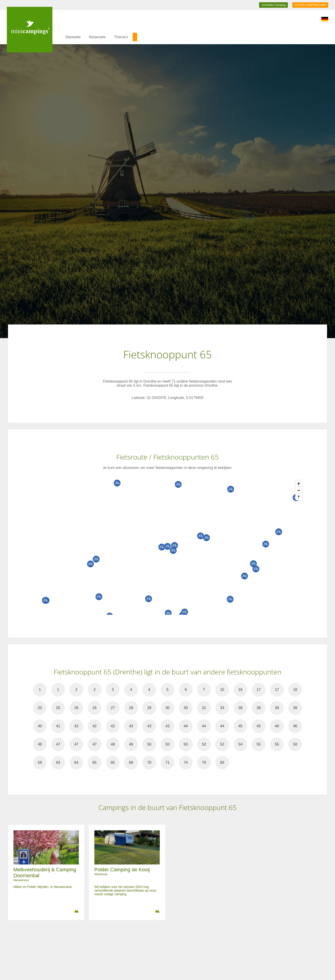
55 (259, 744)
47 (58, 744)
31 (204, 708)
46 (277, 726)
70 (149, 763)
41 (58, 726)
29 (149, 708)
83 (222, 763)
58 (295, 744)
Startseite (73, 37)
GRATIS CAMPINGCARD (310, 5)
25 (58, 708)
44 (186, 726)
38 (240, 708)
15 (222, 690)
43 (131, 726)
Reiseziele (97, 37)
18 (295, 690)
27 (113, 708)
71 (167, 763)
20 (40, 708)
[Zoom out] (299, 490)
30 (167, 708)
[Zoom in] (299, 484)
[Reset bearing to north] (299, 497)
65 (95, 763)
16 (240, 690)
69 (131, 763)
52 (204, 744)
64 (76, 763)
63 (58, 763)
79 (204, 763)
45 (240, 726)
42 (76, 726)
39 (277, 708)
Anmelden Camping (273, 5)
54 (240, 744)
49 (131, 744)
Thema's (121, 37)
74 (186, 763)
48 (113, 744)
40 (40, 726)
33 (222, 708)
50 (149, 744)
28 (131, 708)
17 (259, 690)
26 (76, 708)
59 (40, 763)
